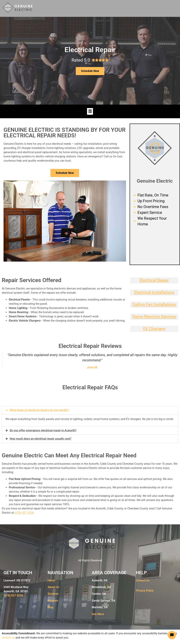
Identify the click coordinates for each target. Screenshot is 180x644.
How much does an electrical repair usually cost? (41, 439)
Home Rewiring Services (154, 317)
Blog (50, 607)
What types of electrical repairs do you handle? (39, 410)
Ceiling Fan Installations (154, 304)
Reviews (53, 601)
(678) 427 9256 (24, 513)
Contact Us (143, 580)
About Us (53, 587)
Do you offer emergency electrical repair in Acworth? (43, 430)
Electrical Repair (154, 280)
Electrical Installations (154, 292)
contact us (8, 638)
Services (53, 594)
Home (51, 580)
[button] (90, 111)
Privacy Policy (145, 591)
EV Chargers (154, 329)
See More (98, 614)
